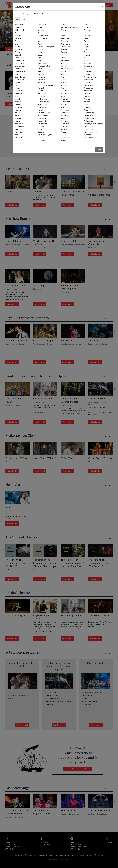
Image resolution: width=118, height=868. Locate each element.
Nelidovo (41, 96)
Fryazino (18, 88)
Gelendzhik (19, 91)
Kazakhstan (35, 14)
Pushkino (64, 58)
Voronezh (87, 99)
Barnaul (18, 36)
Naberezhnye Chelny (46, 85)
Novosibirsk (42, 124)
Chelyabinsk (19, 63)
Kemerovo (19, 124)
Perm (63, 36)
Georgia (26, 14)
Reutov (64, 63)
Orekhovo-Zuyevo (45, 135)
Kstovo (41, 41)
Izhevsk (18, 104)
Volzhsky (87, 96)
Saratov (64, 85)
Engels (17, 82)
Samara (64, 80)
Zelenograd (88, 135)
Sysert (86, 25)
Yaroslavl (87, 110)
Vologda (87, 93)
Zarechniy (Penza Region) (93, 124)
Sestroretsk (65, 102)
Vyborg (86, 104)
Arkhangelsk (19, 30)
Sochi (63, 118)
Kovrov (41, 27)
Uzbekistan (53, 14)
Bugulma (18, 49)
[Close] (102, 7)
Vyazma (87, 102)
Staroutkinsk (66, 124)
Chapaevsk (19, 58)
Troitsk (86, 44)
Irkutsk (18, 99)
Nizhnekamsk (43, 99)
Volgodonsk (88, 88)
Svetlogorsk (65, 137)
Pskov (63, 55)
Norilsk (41, 110)
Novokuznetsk (43, 118)
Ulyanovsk (88, 63)
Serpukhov (65, 99)
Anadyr (17, 27)
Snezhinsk (64, 115)
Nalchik (41, 91)
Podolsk (64, 49)
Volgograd (88, 91)
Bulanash (18, 52)
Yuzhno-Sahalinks (90, 118)
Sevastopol (65, 104)
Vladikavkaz (88, 80)
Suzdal (63, 135)
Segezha (64, 91)
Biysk (17, 44)
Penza (63, 33)
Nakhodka (42, 88)
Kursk (40, 44)
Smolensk (64, 113)
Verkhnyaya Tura (90, 77)
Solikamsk (65, 121)
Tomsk (86, 41)
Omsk (40, 129)
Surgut (63, 132)
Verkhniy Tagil (89, 74)
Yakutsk (87, 107)
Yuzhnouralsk (89, 121)
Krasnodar (42, 30)
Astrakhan (19, 33)
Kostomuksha (43, 25)
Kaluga (18, 113)
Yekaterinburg (89, 113)
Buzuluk (18, 55)
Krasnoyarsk (42, 38)
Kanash (18, 115)
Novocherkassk (44, 115)
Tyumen (87, 55)
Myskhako (42, 80)
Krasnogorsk (43, 33)
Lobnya (41, 58)
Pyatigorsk (65, 60)
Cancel (99, 149)
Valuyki (86, 69)
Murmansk (42, 77)
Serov (63, 96)
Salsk (63, 77)
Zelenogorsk (88, 126)
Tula (85, 49)
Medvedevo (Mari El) (46, 66)
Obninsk (41, 126)
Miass (40, 69)
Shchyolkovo (66, 107)
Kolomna (18, 140)
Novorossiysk (43, 121)
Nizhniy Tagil (43, 104)
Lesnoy (41, 52)
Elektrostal (19, 80)
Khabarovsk (19, 126)
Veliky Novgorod (90, 71)
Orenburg (41, 140)
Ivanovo (18, 102)
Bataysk (18, 38)
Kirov (17, 135)
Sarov (63, 88)
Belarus (18, 14)
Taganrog (87, 27)
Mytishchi (41, 82)
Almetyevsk (19, 25)
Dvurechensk (20, 77)
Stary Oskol (65, 126)
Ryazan (63, 71)
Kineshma (19, 129)
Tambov (87, 30)
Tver (85, 52)
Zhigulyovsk (88, 137)
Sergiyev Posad (66, 93)
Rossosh (64, 66)
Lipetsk (41, 55)
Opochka (41, 132)
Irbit (16, 96)
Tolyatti (87, 38)
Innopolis (18, 93)
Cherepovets (20, 66)
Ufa (85, 58)
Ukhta (86, 60)
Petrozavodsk (66, 47)
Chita (17, 74)
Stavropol (65, 129)
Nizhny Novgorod (44, 107)
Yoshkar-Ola (88, 115)
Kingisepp (18, 132)
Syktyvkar (64, 140)
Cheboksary (19, 60)
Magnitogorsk (43, 63)
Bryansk (18, 47)
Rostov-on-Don (67, 69)
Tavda (86, 33)
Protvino (64, 52)
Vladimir (87, 82)
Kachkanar (19, 107)
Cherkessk (19, 69)
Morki (40, 71)
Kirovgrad (19, 137)
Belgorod (18, 41)
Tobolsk (87, 36)
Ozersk (63, 25)
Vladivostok (88, 85)
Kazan (17, 121)
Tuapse (86, 47)
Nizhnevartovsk (44, 102)
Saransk (64, 82)
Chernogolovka (21, 71)
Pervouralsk (65, 38)
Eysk (17, 85)
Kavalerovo (19, 118)
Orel (39, 137)
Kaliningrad (19, 110)
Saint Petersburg (67, 74)
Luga (40, 60)
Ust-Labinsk (88, 66)
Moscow (41, 74)
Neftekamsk (43, 93)
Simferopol (65, 110)
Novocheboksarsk (45, 113)
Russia (44, 14)
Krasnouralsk (43, 36)
